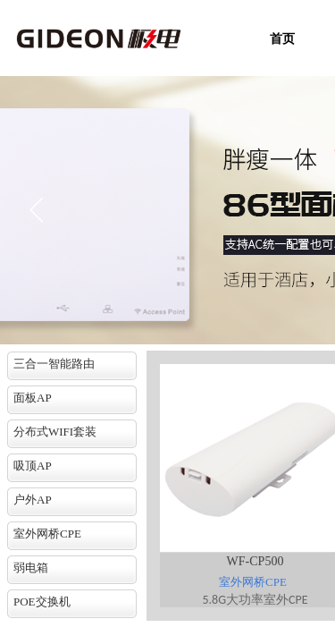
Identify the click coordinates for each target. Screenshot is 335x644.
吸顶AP (33, 466)
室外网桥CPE (47, 534)
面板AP (33, 398)
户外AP (33, 500)
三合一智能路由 (54, 364)
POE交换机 (42, 602)
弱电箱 (31, 568)
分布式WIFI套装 (55, 432)
